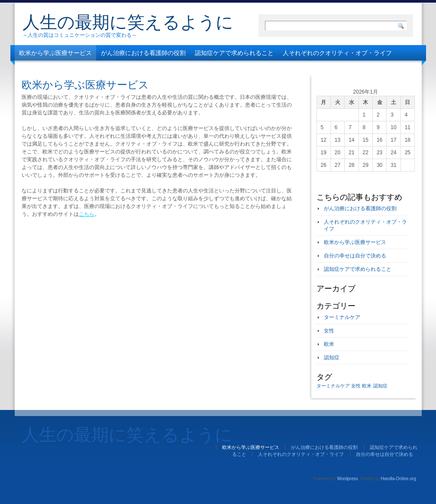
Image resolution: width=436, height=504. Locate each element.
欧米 (329, 344)
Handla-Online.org (399, 479)
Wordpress (348, 479)
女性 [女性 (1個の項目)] (356, 386)
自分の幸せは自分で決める (55, 68)
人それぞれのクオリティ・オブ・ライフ (337, 53)
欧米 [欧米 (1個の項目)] (367, 386)
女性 (329, 331)
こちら (87, 214)
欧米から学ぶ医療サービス (55, 53)
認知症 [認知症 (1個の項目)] (380, 386)
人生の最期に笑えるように (128, 22)
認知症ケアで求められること (234, 53)
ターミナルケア (342, 317)
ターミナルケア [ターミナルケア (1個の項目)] (333, 386)
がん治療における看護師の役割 (143, 53)
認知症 (332, 358)
